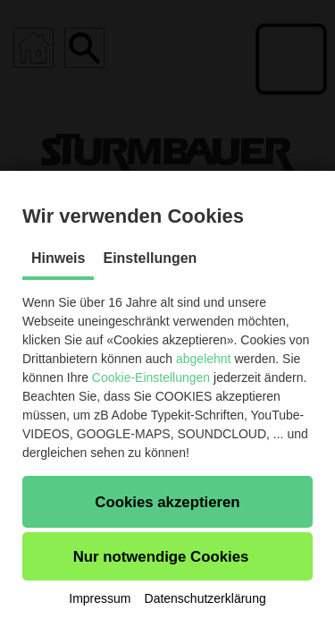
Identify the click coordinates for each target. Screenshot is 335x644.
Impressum (100, 598)
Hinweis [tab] (58, 258)
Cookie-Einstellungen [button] (151, 377)
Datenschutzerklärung (205, 598)
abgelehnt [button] (204, 359)
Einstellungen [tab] (150, 258)
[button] (167, 502)
